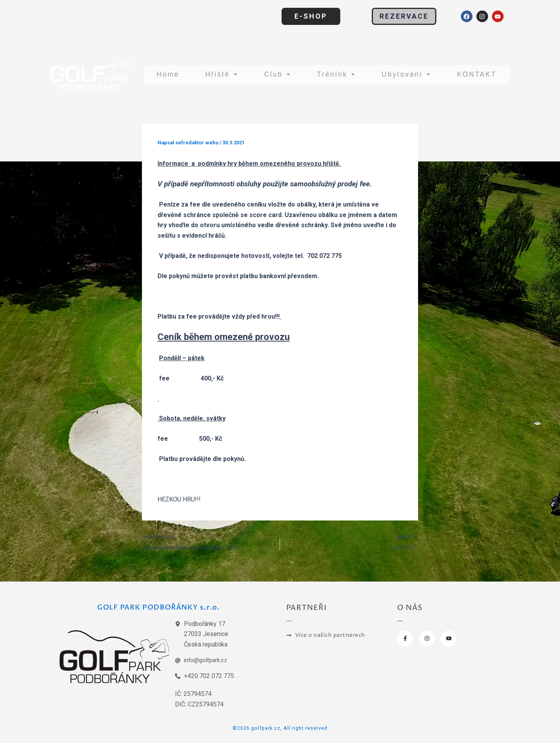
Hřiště (219, 74)
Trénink (331, 74)
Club (273, 74)
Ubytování (403, 74)
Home (167, 74)
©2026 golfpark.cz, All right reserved (280, 728)
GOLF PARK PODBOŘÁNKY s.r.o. (161, 606)
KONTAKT (476, 74)
